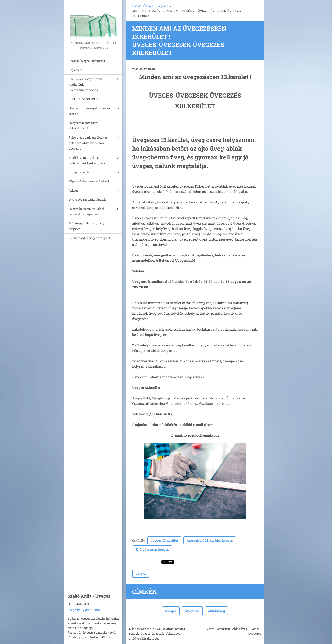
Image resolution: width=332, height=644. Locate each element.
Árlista (73, 190)
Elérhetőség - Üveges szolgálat (89, 238)
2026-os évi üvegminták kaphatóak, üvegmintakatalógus (85, 84)
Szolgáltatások (79, 172)
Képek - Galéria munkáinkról (89, 181)
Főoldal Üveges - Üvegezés (87, 61)
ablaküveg (216, 611)
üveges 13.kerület (164, 540)
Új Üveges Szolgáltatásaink (87, 200)
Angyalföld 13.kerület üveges (210, 540)
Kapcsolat (75, 70)
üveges (171, 611)
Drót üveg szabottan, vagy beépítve (86, 226)
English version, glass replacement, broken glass (87, 160)
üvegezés (192, 611)
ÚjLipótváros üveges (152, 549)
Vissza (141, 574)
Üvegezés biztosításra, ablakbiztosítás (84, 126)
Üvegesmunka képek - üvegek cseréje (90, 111)
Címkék (138, 540)
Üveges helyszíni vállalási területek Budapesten (86, 211)
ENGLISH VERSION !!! (83, 99)
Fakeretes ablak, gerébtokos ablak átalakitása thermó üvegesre (88, 143)
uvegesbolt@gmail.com (84, 610)
